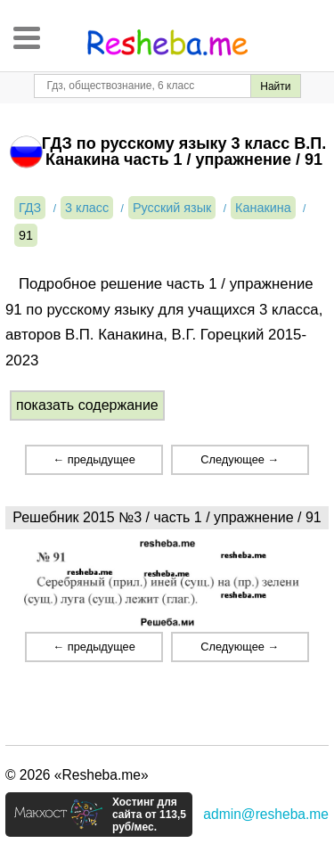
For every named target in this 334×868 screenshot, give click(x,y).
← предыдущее (94, 459)
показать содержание (87, 405)
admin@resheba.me (266, 814)
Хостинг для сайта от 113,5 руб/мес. (149, 815)
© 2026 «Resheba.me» (77, 775)
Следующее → (240, 459)
